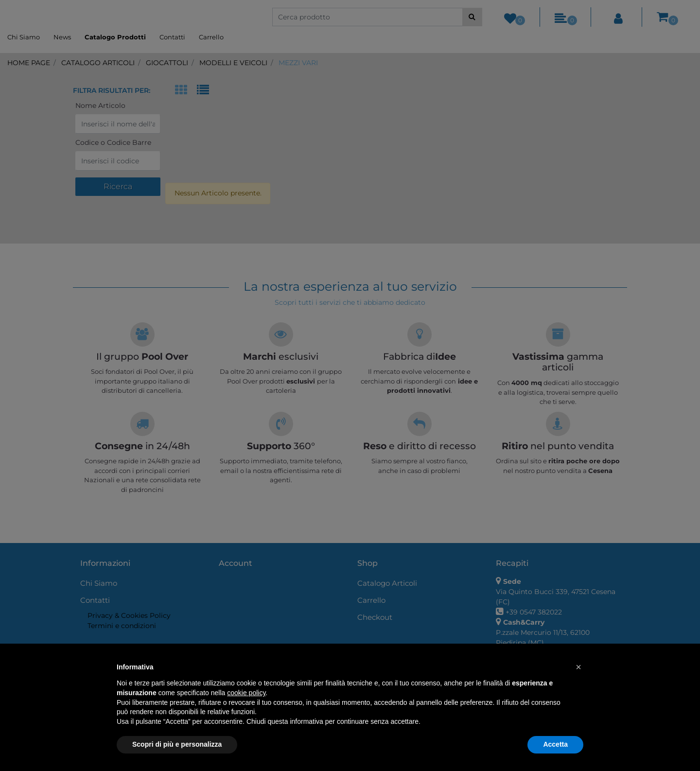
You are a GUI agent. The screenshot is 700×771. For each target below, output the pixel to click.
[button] (578, 667)
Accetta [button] (555, 744)
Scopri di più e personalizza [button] (177, 744)
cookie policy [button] (246, 693)
